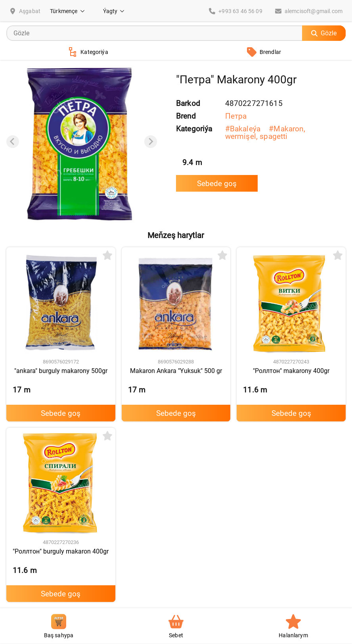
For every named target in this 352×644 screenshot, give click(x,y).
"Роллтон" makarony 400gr (291, 371)
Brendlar (264, 52)
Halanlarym (293, 626)
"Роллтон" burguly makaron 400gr (61, 551)
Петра (236, 116)
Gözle (324, 33)
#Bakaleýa (244, 129)
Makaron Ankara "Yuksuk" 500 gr (176, 371)
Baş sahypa (59, 626)
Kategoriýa (88, 52)
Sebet (176, 626)
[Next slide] (151, 142)
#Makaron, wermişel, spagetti (265, 133)
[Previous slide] (13, 142)
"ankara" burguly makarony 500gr (61, 371)
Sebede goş (217, 184)
